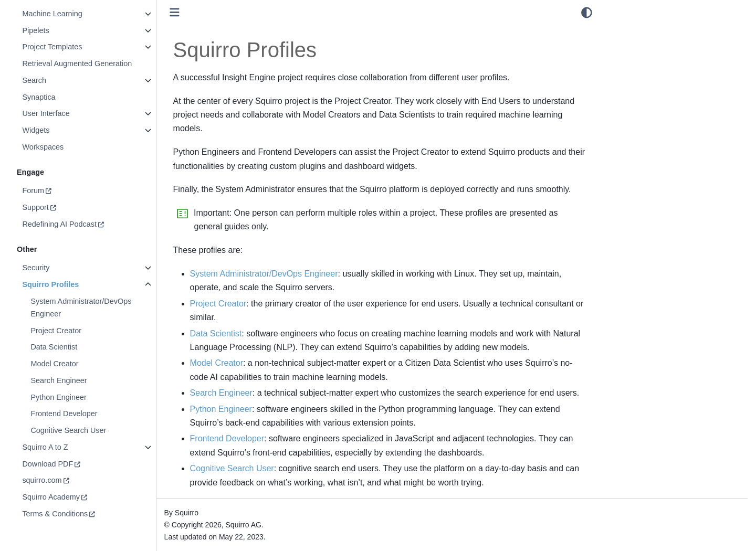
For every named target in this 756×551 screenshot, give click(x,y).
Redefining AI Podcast (59, 224)
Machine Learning (52, 14)
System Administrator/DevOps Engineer (81, 308)
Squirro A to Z (45, 447)
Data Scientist (54, 347)
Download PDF (48, 464)
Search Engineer (59, 380)
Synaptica (39, 97)
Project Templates (52, 47)
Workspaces (43, 147)
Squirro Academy (51, 497)
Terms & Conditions (55, 514)
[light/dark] (587, 13)
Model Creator (54, 364)
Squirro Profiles (50, 284)
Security (36, 268)
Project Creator (56, 331)
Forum (33, 190)
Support (35, 207)
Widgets (36, 130)
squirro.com (42, 480)
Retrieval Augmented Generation (77, 63)
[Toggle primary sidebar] (175, 12)
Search (34, 80)
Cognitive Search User (68, 430)
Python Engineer (58, 397)
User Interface (46, 113)
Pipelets (35, 30)
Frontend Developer (64, 414)
